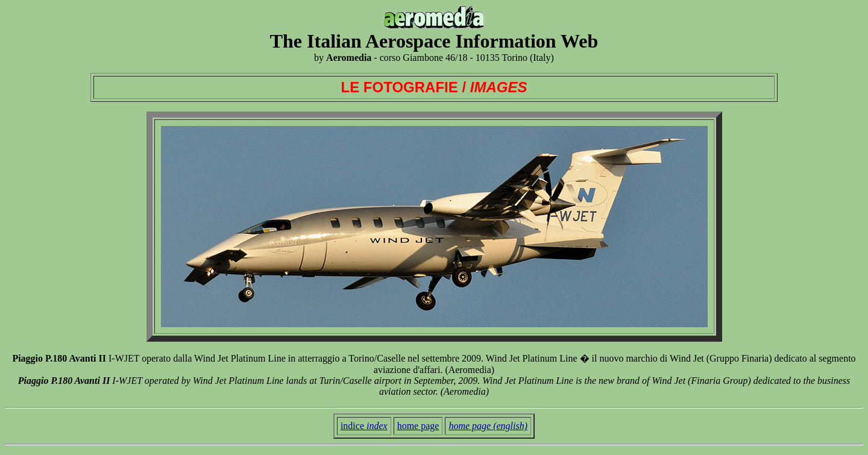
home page (418, 426)
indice (364, 426)
